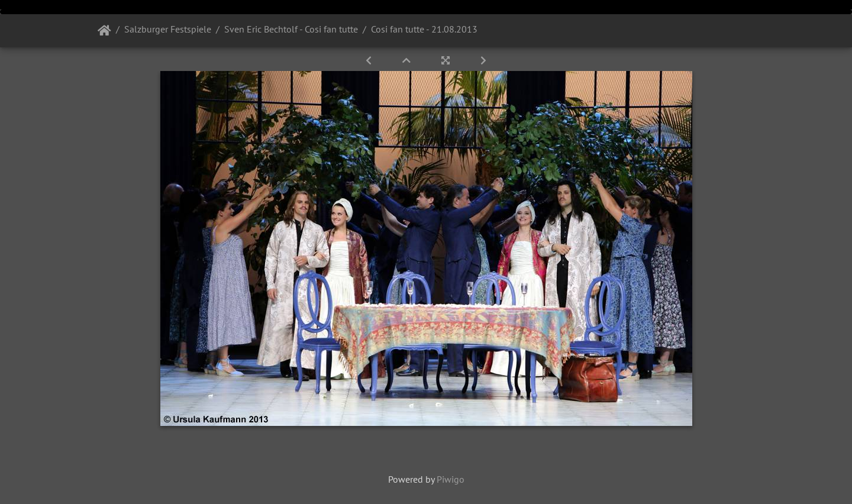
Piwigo (451, 479)
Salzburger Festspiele (168, 29)
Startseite (104, 31)
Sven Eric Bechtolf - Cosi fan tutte (291, 29)
